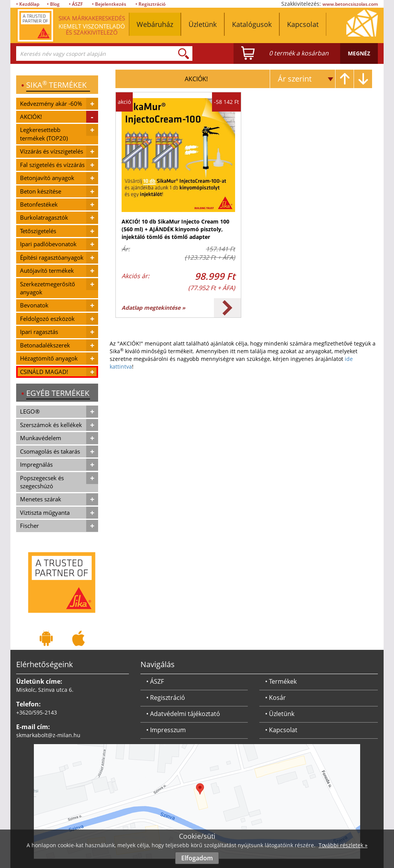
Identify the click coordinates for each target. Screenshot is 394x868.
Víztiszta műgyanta (45, 512)
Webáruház (155, 24)
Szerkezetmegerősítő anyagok (48, 288)
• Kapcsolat (281, 730)
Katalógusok (252, 24)
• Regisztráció (150, 4)
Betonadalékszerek (45, 345)
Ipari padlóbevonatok (48, 244)
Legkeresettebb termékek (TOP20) (44, 134)
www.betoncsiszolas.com (350, 4)
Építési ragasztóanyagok (52, 257)
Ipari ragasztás (39, 332)
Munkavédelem (41, 438)
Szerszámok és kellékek (51, 425)
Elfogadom (197, 858)
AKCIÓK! (31, 117)
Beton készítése (41, 191)
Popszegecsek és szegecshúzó (42, 482)
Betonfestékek (39, 204)
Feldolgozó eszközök (47, 319)
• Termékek (281, 681)
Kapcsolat (303, 24)
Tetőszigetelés (38, 231)
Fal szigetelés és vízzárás (52, 165)
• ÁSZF (76, 4)
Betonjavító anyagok (47, 178)
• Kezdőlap (28, 4)
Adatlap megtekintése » (154, 308)
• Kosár (275, 698)
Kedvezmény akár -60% (51, 103)
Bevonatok (34, 305)
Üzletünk (203, 24)
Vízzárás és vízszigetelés (52, 151)
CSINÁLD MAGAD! (44, 372)
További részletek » (343, 845)
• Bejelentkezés (109, 4)
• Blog (53, 4)
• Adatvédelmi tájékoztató (183, 714)
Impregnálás (36, 464)
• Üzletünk (280, 714)
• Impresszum (166, 730)
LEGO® (30, 411)
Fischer (29, 526)
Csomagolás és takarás (50, 451)
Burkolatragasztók (44, 217)
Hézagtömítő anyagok (49, 358)
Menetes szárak (41, 499)
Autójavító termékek (47, 270)
